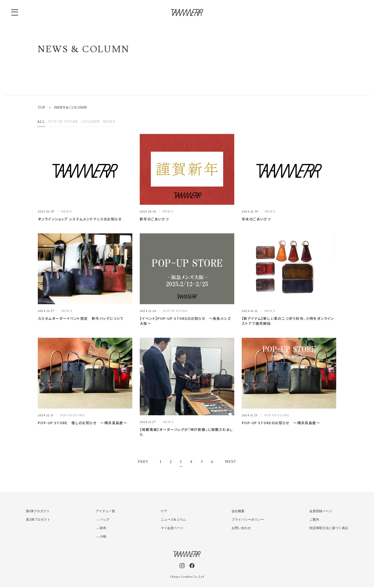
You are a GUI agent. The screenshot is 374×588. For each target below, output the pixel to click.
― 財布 (101, 529)
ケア (164, 512)
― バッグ (103, 520)
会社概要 (238, 512)
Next (231, 462)
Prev (143, 462)
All (42, 122)
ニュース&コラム (173, 520)
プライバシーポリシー (248, 520)
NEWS (121, 122)
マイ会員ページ (172, 529)
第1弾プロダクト (38, 512)
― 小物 (101, 537)
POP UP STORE (68, 122)
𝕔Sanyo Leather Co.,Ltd (187, 577)
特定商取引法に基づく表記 (329, 529)
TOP (42, 108)
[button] (15, 12)
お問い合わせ (241, 529)
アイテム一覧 (105, 512)
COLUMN (99, 122)
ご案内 (314, 520)
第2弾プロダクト (38, 520)
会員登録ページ (321, 512)
